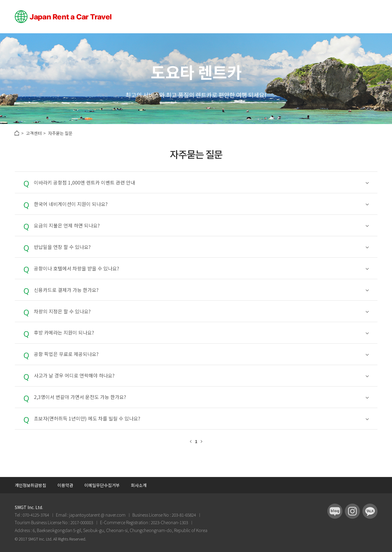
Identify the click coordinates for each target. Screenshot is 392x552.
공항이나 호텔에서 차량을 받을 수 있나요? (201, 268)
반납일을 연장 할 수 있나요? (201, 247)
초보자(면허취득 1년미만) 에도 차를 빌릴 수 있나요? (201, 418)
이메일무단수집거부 (102, 485)
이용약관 (65, 485)
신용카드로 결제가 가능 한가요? (201, 290)
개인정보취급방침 (31, 485)
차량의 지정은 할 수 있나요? (201, 311)
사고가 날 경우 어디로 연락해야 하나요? (201, 376)
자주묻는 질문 (60, 133)
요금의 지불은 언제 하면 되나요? (201, 225)
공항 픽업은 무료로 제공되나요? (201, 354)
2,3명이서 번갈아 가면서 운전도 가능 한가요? (201, 397)
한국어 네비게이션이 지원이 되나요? (201, 204)
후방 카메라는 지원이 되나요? (201, 333)
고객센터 (34, 133)
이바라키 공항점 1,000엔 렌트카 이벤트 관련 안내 (201, 183)
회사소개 (139, 485)
